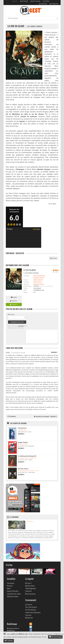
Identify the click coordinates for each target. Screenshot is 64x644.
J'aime (14, 297)
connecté (21, 326)
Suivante (53, 416)
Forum (53, 258)
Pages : (26, 292)
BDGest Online (35, 1)
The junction (22, 428)
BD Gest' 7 (29, 583)
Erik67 (8, 352)
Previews (10, 586)
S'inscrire (43, 4)
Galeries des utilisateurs (33, 612)
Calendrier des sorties (14, 594)
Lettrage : (26, 284)
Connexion (54, 4)
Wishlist (14, 301)
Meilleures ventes (13, 596)
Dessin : (26, 280)
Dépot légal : (28, 286)
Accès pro (46, 1)
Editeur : (26, 288)
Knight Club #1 (23, 442)
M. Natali (53, 204)
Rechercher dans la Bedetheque (13, 629)
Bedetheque (24, 1)
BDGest (15, 1)
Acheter (14, 304)
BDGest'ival (29, 618)
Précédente (12, 416)
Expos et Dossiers (13, 591)
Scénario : (27, 276)
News (9, 588)
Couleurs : (27, 282)
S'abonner (28, 591)
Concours (28, 615)
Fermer (9, 641)
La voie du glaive (16, 26)
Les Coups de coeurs (18, 423)
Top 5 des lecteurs (31, 607)
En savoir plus (55, 637)
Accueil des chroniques (42, 416)
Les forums (29, 604)
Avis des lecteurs (31, 610)
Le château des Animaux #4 (27, 456)
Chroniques (11, 583)
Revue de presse (30, 594)
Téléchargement (31, 588)
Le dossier (14, 517)
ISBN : (25, 290)
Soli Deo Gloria (23, 469)
